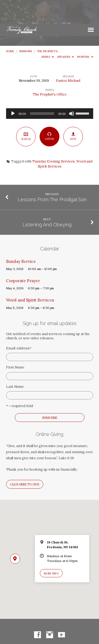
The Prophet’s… (48, 27)
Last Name (15, 363)
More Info (51, 550)
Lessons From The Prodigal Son (52, 176)
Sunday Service (21, 238)
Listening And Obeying (47, 201)
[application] (50, 90)
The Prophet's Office (50, 71)
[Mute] (72, 90)
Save (73, 113)
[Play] (13, 90)
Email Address (19, 324)
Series (48, 33)
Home (10, 27)
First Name (15, 343)
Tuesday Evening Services (53, 138)
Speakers (66, 33)
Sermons (25, 27)
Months (85, 33)
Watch (26, 112)
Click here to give (25, 461)
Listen (49, 113)
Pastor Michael (68, 57)
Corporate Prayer (23, 257)
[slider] (42, 90)
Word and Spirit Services (30, 276)
